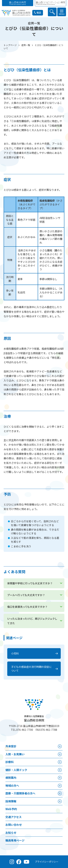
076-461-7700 (25, 730)
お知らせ (11, 833)
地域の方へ (12, 785)
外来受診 (11, 746)
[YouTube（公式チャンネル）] (26, 862)
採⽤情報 (11, 801)
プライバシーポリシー (47, 862)
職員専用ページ (15, 840)
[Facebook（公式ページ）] (19, 862)
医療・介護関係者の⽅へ (20, 793)
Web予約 (11, 809)
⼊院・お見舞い (15, 754)
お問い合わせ (14, 825)
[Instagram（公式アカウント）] (12, 862)
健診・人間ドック (16, 770)
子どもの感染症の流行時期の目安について (31, 669)
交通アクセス (14, 817)
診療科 (10, 762)
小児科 (15, 653)
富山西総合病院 (34, 718)
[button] (52, 12)
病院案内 (11, 778)
